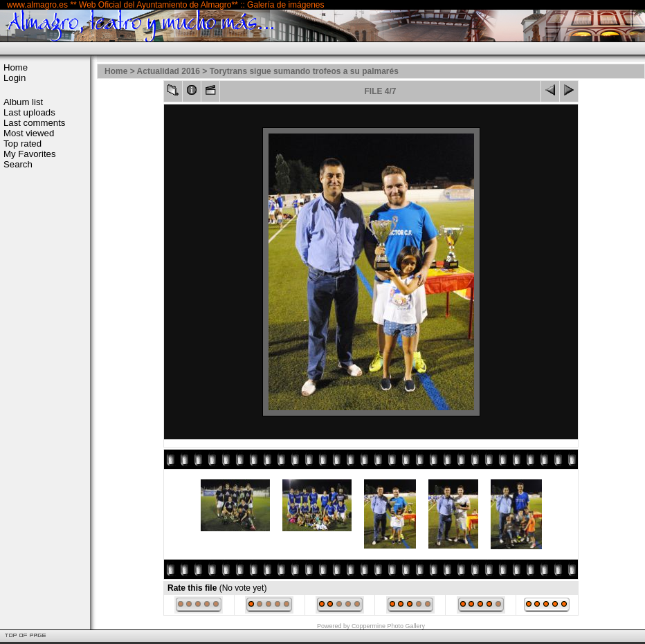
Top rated (22, 144)
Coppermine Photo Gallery (388, 626)
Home (16, 67)
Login (15, 78)
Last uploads (29, 112)
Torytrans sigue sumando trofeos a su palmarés (304, 71)
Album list (23, 102)
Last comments (34, 123)
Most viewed (29, 133)
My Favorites (29, 154)
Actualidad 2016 (169, 71)
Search (18, 164)
